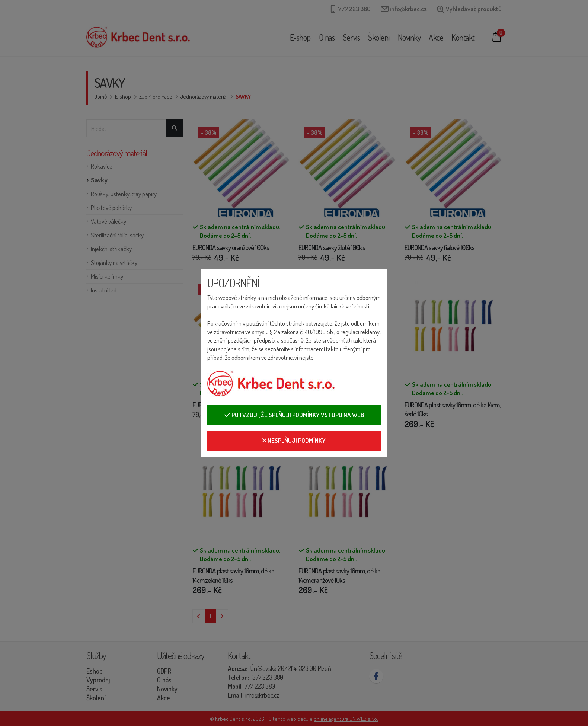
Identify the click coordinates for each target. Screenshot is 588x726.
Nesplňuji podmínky (294, 440)
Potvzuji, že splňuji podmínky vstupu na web (294, 415)
